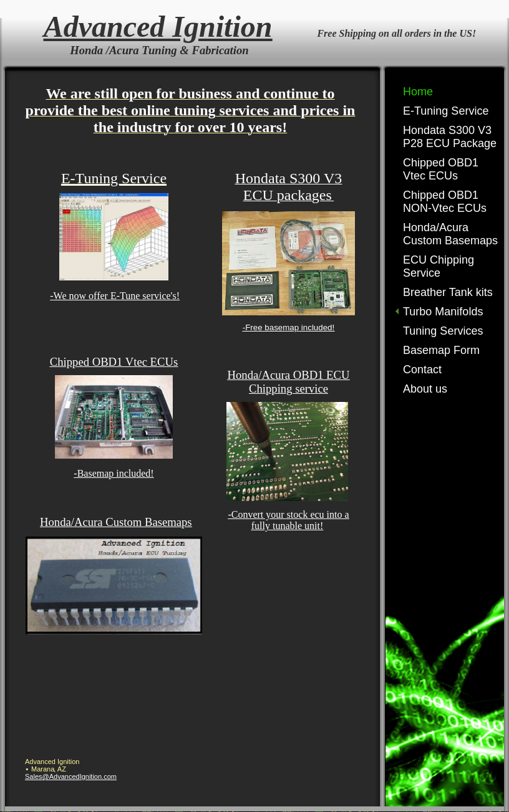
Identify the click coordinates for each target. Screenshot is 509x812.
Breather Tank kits (448, 292)
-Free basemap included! (288, 327)
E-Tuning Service (446, 111)
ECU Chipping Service (439, 266)
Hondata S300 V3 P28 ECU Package (450, 137)
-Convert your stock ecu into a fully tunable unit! (288, 520)
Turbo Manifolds (443, 312)
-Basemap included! (114, 473)
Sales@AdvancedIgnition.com (71, 776)
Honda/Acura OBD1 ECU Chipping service (289, 382)
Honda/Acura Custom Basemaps (450, 234)
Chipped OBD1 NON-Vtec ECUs (445, 202)
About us (425, 389)
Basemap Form (441, 350)
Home (418, 92)
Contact (422, 370)
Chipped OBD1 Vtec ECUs (441, 169)
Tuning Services (443, 331)
